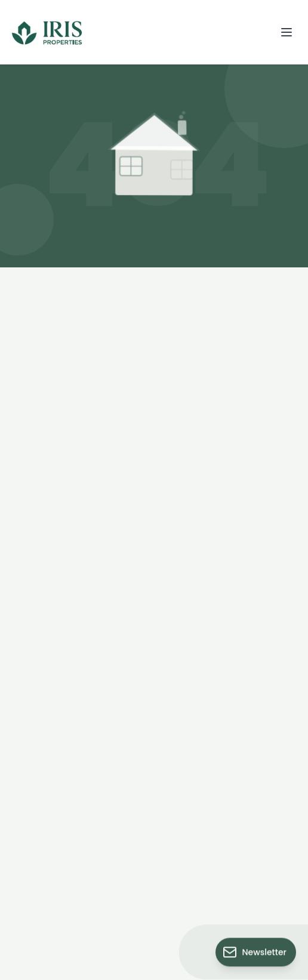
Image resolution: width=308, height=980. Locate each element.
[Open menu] (287, 32)
